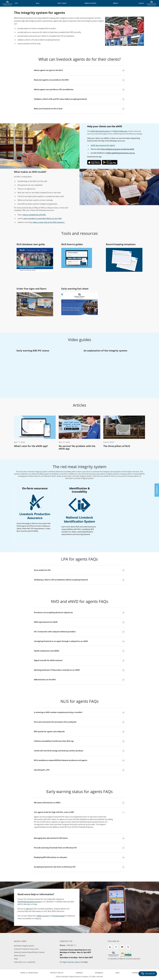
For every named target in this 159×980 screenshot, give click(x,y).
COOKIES (79, 973)
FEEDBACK (99, 973)
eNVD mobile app (120, 131)
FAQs (16, 959)
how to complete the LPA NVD (34, 215)
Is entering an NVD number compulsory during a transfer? (58, 712)
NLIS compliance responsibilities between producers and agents (61, 760)
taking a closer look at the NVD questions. (49, 222)
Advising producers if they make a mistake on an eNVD (57, 670)
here (86, 962)
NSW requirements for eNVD (46, 622)
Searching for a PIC (42, 770)
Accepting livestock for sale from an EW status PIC (55, 867)
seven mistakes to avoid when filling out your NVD (42, 219)
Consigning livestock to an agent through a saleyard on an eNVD (61, 641)
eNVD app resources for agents (103, 145)
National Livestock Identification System (29, 952)
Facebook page (58, 916)
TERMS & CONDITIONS (29, 973)
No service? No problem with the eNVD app (77, 447)
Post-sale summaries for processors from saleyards (55, 722)
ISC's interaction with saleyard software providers (55, 632)
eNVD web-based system (100, 131)
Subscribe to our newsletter (25, 962)
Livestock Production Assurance (26, 949)
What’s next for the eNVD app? (31, 446)
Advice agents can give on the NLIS (48, 70)
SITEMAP (135, 973)
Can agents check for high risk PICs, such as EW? (54, 812)
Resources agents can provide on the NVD (51, 80)
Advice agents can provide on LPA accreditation (54, 89)
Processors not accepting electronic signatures (53, 612)
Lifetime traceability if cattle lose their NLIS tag (54, 741)
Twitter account (43, 916)
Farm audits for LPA (42, 570)
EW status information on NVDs (47, 803)
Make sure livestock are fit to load (48, 109)
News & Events (20, 956)
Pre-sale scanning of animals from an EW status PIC (55, 848)
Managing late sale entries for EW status (51, 838)
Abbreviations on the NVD (45, 680)
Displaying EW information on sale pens (51, 857)
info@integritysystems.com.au (29, 902)
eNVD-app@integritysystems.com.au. (121, 153)
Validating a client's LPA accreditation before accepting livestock (61, 580)
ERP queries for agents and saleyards (49, 732)
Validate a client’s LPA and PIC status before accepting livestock (60, 99)
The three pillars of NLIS (117, 446)
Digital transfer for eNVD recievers (48, 660)
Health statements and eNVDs (47, 651)
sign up (29, 909)
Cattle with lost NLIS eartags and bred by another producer (59, 751)
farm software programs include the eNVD (118, 149)
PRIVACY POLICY (57, 973)
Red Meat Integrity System (24, 946)
